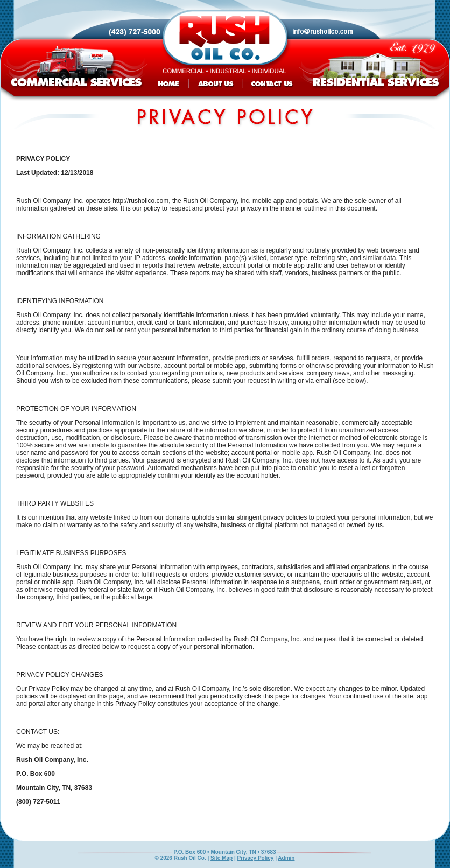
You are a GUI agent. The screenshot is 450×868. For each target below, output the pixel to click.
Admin (286, 858)
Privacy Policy (256, 858)
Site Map (222, 858)
